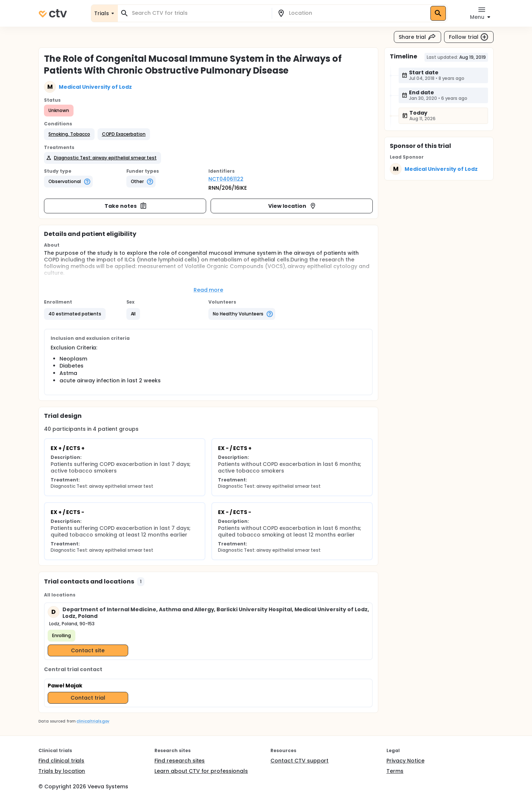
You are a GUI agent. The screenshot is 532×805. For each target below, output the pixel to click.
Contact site (88, 650)
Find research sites (180, 761)
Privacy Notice (405, 761)
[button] (69, 134)
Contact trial (88, 698)
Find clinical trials (61, 761)
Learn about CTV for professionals (201, 771)
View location (292, 206)
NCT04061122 (226, 179)
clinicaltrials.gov (93, 721)
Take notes (126, 206)
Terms (395, 771)
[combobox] (199, 13)
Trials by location (62, 771)
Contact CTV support (299, 761)
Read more (209, 290)
